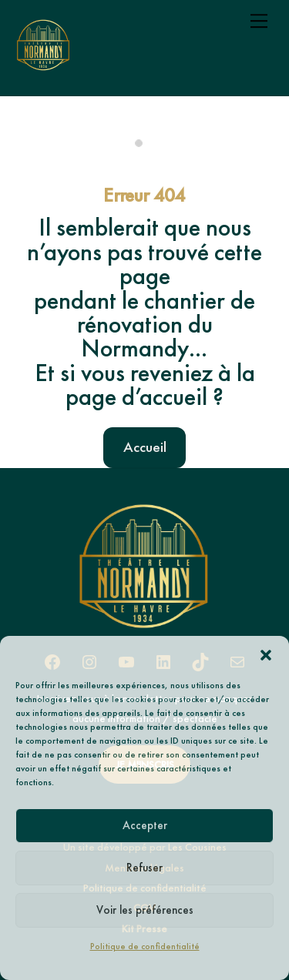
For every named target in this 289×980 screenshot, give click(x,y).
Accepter (145, 825)
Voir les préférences (145, 910)
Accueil (145, 447)
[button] (266, 655)
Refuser (144, 868)
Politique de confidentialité (145, 946)
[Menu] (259, 21)
